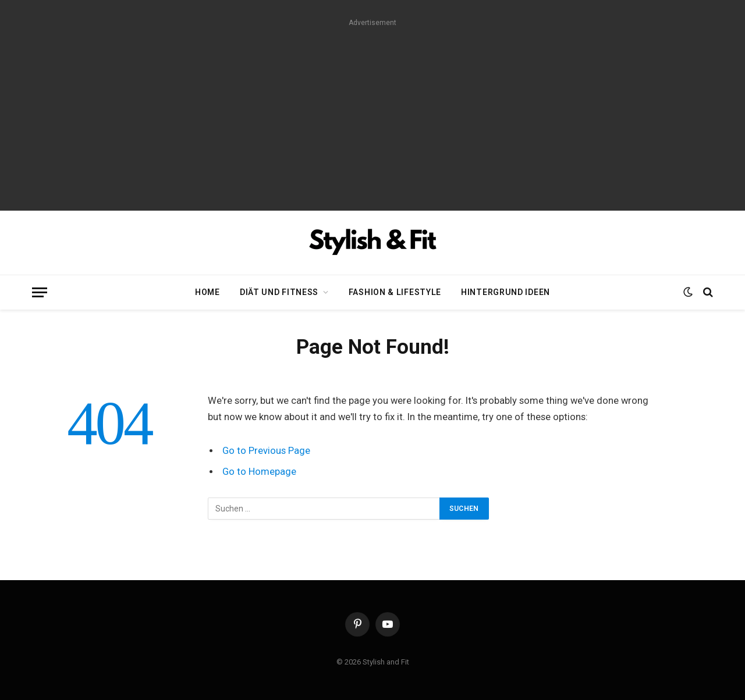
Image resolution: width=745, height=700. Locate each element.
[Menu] (40, 292)
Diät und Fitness (279, 292)
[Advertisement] (372, 112)
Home (207, 292)
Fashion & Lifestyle (395, 292)
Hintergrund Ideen (505, 292)
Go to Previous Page (266, 451)
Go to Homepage (259, 472)
